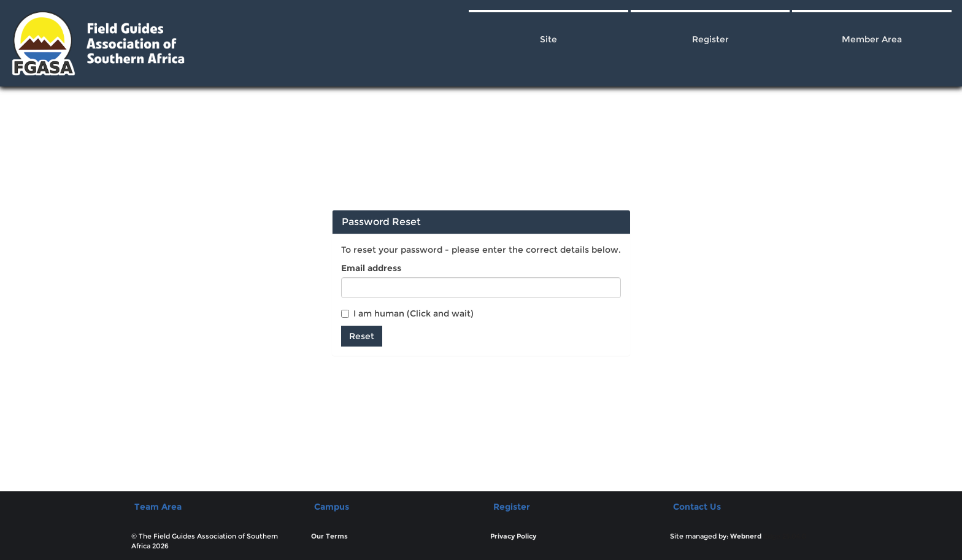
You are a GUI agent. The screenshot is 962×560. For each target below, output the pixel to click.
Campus (332, 507)
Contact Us (697, 507)
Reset (362, 336)
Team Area (158, 507)
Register (710, 39)
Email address (371, 268)
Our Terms (329, 536)
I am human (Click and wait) (407, 313)
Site (548, 39)
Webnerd (746, 536)
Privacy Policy (513, 536)
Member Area (872, 39)
